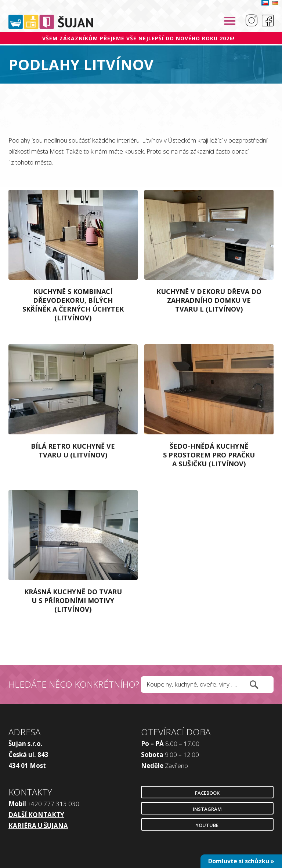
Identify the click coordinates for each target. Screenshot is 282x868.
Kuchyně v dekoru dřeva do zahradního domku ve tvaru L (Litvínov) (209, 300)
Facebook (207, 793)
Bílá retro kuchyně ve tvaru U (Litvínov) (73, 450)
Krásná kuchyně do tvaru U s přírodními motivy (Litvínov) (73, 600)
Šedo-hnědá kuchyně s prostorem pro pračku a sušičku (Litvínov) (209, 455)
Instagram (207, 809)
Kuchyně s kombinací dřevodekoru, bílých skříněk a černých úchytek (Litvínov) (73, 305)
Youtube (207, 825)
